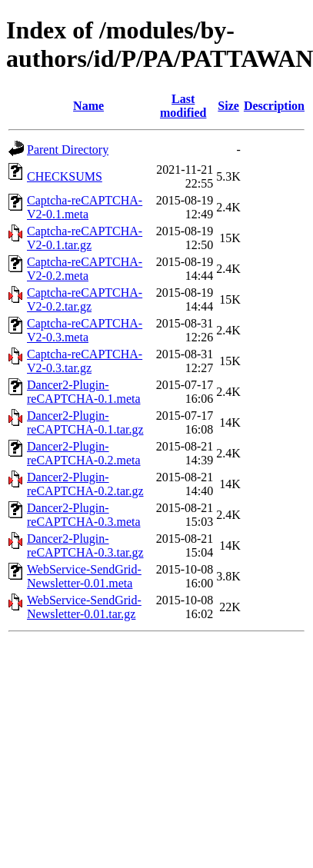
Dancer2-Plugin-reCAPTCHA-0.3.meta (84, 515)
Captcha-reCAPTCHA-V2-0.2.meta (85, 269)
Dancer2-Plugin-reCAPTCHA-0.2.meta (84, 453)
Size (228, 106)
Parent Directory (68, 150)
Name (88, 106)
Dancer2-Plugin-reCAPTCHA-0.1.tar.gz (85, 422)
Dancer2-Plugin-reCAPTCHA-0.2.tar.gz (85, 484)
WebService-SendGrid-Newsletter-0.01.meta (84, 576)
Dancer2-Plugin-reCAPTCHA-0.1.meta (84, 392)
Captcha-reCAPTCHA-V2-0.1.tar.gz (85, 238)
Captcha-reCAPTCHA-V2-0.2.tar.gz (85, 299)
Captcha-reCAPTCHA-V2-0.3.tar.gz (85, 361)
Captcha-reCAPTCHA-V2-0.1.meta (85, 207)
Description (274, 106)
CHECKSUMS (65, 176)
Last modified (183, 106)
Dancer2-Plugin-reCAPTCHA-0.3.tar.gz (85, 545)
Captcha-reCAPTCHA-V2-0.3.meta (85, 330)
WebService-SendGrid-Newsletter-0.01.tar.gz (84, 607)
